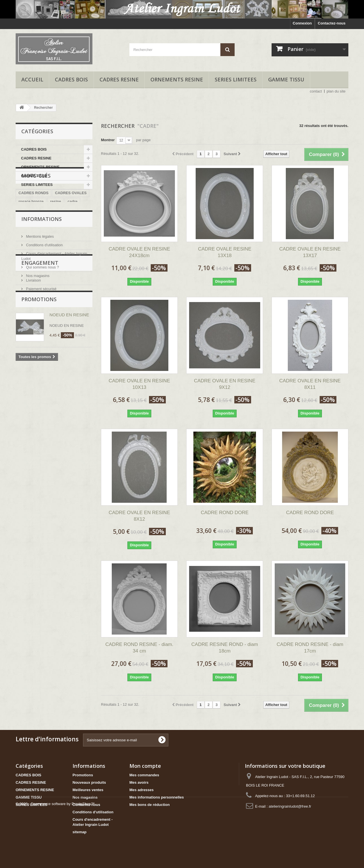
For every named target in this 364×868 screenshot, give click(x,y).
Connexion (302, 23)
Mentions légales (39, 304)
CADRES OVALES (71, 224)
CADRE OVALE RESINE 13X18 (225, 252)
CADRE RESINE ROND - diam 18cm (225, 648)
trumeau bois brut (34, 249)
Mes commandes (144, 775)
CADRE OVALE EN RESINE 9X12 (225, 384)
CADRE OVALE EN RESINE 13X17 (310, 252)
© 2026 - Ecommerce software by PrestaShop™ (55, 852)
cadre (72, 232)
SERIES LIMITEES (236, 79)
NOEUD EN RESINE (69, 425)
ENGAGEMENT (40, 364)
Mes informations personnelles (157, 797)
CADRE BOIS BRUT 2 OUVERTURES (51, 258)
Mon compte (145, 766)
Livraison (33, 380)
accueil (32, 79)
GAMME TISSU (286, 79)
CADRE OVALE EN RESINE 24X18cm (139, 252)
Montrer (108, 140)
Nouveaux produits (89, 782)
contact (316, 91)
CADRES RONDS (33, 224)
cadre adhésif (70, 266)
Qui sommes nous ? (42, 334)
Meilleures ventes (88, 790)
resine (55, 232)
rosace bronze (31, 232)
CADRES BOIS (71, 79)
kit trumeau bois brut (37, 241)
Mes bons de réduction (150, 805)
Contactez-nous (332, 23)
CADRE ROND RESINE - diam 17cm (310, 648)
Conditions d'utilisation (44, 312)
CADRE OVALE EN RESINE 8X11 (310, 384)
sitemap (79, 832)
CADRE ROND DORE (225, 513)
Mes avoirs (139, 782)
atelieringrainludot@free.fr (290, 806)
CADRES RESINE (119, 79)
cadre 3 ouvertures (35, 266)
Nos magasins (37, 343)
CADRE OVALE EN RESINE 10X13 (139, 384)
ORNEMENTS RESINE (177, 79)
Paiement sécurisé (41, 388)
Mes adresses (141, 790)
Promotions (39, 410)
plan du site (336, 91)
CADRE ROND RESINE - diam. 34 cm (139, 648)
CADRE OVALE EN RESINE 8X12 (139, 516)
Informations (42, 288)
